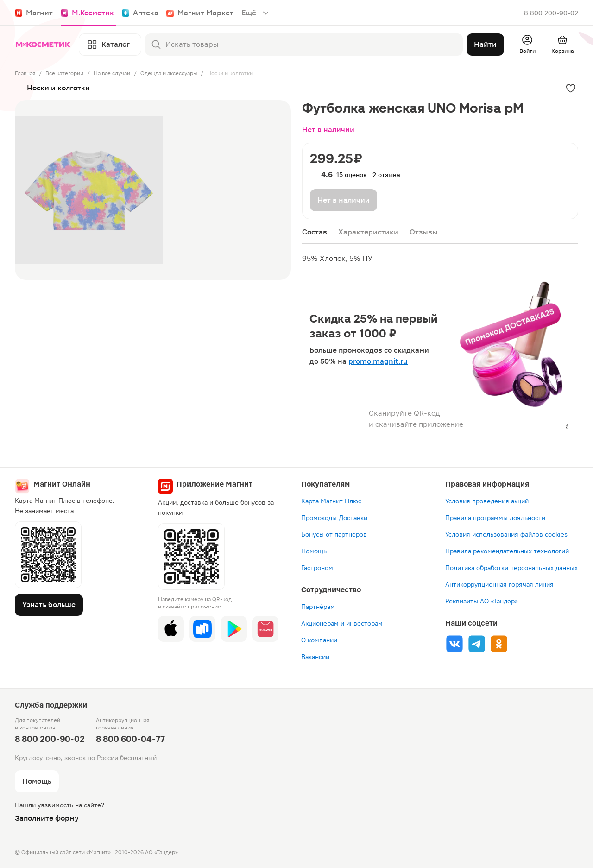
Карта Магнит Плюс (331, 501)
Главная (25, 73)
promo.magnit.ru (378, 361)
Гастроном (317, 568)
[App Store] (171, 629)
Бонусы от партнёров (334, 534)
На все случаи (112, 73)
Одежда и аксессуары (169, 73)
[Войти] (527, 44)
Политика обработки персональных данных (511, 568)
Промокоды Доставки (334, 518)
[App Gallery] (265, 629)
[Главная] (45, 44)
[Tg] (477, 644)
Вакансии (315, 657)
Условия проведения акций (487, 501)
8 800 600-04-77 (130, 739)
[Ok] (499, 644)
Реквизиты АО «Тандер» (482, 601)
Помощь (314, 551)
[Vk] (454, 644)
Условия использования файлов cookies (506, 534)
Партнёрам (318, 607)
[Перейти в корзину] (562, 44)
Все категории (64, 73)
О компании (319, 640)
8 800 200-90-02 (551, 13)
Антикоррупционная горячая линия (499, 584)
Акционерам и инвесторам (342, 623)
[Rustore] (202, 629)
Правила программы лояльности (495, 518)
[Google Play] (234, 629)
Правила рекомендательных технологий (507, 551)
